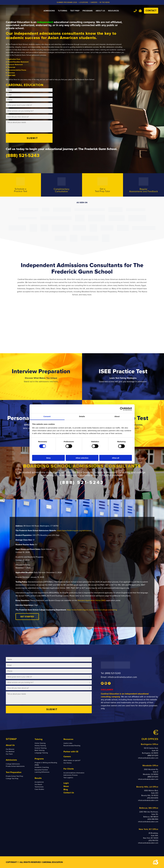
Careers (67, 756)
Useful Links (68, 743)
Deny (48, 458)
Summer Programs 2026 (67, 2)
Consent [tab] (47, 416)
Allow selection (82, 458)
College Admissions (13, 764)
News (66, 786)
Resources (68, 739)
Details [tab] (82, 416)
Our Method (10, 752)
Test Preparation (14, 772)
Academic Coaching (42, 767)
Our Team (9, 754)
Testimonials (39, 787)
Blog (66, 789)
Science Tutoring (41, 748)
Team (140, 11)
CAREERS (94, 2)
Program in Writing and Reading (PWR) (46, 764)
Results (38, 778)
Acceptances (39, 782)
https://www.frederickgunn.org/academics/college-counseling (92, 610)
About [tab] (117, 416)
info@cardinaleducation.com (122, 677)
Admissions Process (71, 775)
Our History (68, 763)
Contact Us (69, 793)
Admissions (11, 760)
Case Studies (39, 789)
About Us (10, 745)
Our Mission (10, 749)
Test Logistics (68, 778)
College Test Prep (12, 779)
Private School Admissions (15, 766)
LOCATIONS (84, 2)
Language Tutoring (41, 753)
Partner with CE (71, 752)
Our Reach (38, 785)
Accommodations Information (74, 773)
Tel (135, 11)
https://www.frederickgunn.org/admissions (74, 531)
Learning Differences (42, 772)
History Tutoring (40, 746)
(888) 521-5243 (113, 673)
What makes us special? (72, 760)
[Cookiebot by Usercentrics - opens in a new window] (122, 409)
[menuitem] (49, 11)
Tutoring (39, 739)
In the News (105, 2)
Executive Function (41, 770)
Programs (39, 759)
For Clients (69, 769)
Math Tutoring (40, 750)
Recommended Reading (72, 746)
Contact (151, 11)
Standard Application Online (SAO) (92, 600)
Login (66, 783)
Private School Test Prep (14, 776)
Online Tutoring (40, 743)
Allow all (116, 458)
